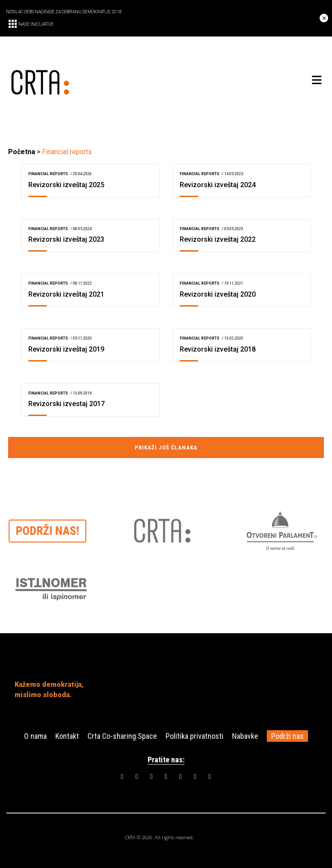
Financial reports (48, 174)
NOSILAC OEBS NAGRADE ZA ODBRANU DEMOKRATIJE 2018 (64, 12)
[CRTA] (87, 80)
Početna (22, 152)
